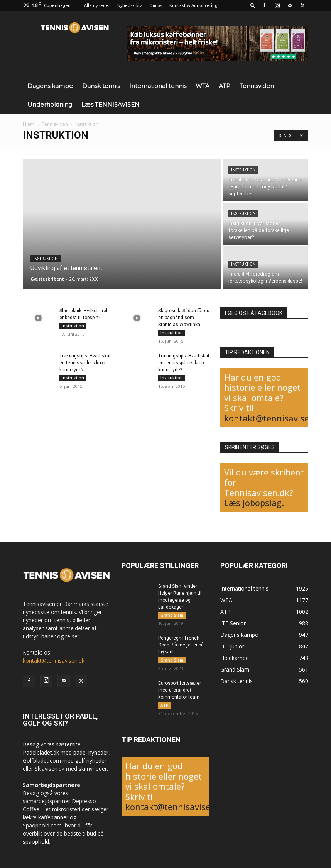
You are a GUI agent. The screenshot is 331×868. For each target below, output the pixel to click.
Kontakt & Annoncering (193, 5)
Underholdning (50, 104)
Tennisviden (257, 86)
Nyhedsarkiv (130, 5)
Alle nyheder (97, 5)
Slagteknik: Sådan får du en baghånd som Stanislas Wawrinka (184, 318)
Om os (156, 5)
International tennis (158, 86)
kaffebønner (53, 817)
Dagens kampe (50, 86)
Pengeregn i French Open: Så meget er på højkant (181, 645)
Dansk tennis (101, 86)
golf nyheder (91, 761)
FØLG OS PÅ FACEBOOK (254, 313)
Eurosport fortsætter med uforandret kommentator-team (180, 690)
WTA (203, 86)
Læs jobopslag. (254, 503)
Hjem (29, 124)
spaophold (36, 842)
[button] (253, 5)
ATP (225, 86)
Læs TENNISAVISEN (111, 104)
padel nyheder (91, 752)
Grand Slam (172, 615)
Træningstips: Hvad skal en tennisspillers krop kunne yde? (85, 363)
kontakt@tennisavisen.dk (275, 418)
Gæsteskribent (47, 279)
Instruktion (46, 259)
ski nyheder (93, 769)
